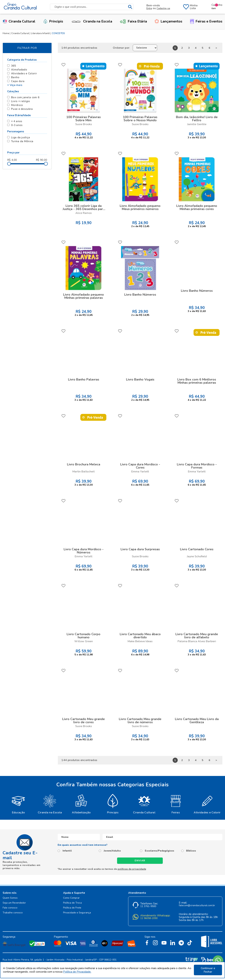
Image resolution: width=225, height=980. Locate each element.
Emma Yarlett (140, 472)
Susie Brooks (84, 124)
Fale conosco (10, 908)
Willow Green (84, 641)
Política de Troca (72, 903)
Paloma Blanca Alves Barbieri (197, 641)
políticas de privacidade (132, 869)
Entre (149, 8)
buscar (130, 7)
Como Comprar (71, 898)
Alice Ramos (84, 213)
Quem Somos (10, 898)
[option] (18, 804)
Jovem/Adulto (112, 851)
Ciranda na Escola (91, 21)
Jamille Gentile (197, 124)
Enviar (140, 861)
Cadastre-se (163, 8)
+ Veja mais (15, 85)
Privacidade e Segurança (77, 913)
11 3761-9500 (148, 906)
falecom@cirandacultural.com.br (197, 906)
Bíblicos (191, 851)
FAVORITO (63, 65)
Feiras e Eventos (206, 21)
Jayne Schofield (197, 556)
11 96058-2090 (149, 918)
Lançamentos (168, 21)
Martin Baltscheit (83, 472)
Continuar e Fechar (208, 970)
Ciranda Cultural (19, 21)
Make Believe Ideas (140, 641)
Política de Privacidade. (77, 972)
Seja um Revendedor (14, 903)
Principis (53, 21)
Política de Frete (72, 908)
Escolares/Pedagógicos (160, 851)
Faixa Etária (133, 21)
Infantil (67, 851)
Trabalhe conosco (13, 913)
